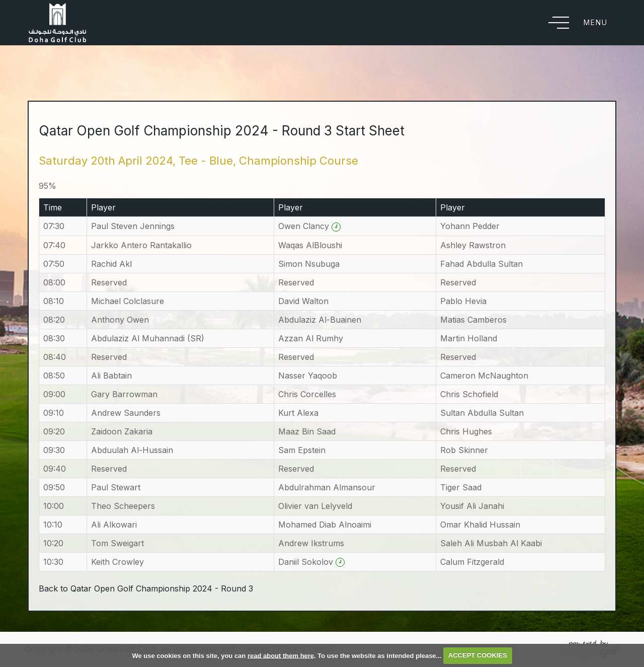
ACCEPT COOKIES (478, 655)
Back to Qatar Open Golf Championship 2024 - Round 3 (146, 588)
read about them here (281, 655)
